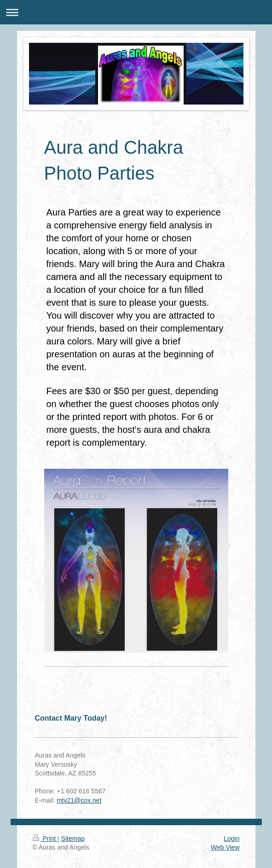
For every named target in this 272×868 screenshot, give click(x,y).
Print (45, 839)
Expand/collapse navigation (136, 12)
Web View (225, 847)
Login (231, 839)
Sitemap (73, 839)
